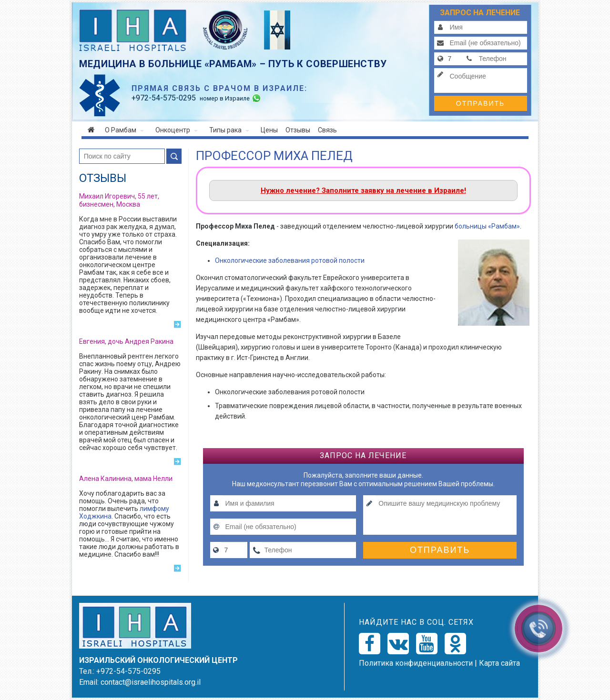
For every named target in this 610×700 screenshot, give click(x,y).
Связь (327, 130)
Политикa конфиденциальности (416, 663)
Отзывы (298, 130)
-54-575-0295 (164, 98)
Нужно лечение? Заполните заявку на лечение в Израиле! (363, 190)
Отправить (480, 103)
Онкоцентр (177, 130)
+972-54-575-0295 (128, 671)
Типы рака (229, 130)
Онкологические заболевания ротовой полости (290, 260)
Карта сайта (499, 663)
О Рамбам (124, 130)
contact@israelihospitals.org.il (151, 682)
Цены (269, 130)
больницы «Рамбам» (487, 226)
